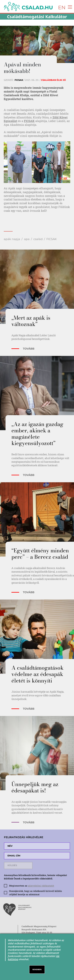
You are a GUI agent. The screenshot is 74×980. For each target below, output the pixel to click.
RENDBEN (37, 969)
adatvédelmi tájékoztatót (41, 886)
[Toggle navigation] (69, 7)
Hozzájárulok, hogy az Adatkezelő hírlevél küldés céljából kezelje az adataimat (36, 893)
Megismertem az (32, 886)
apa (27, 239)
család (38, 239)
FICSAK (29, 121)
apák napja (12, 239)
